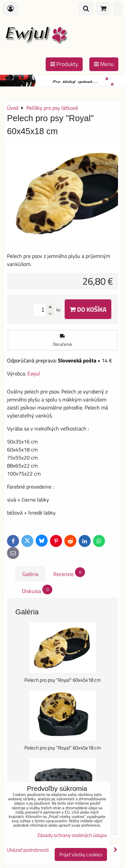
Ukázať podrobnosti (28, 850)
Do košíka (88, 309)
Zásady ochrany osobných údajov (72, 835)
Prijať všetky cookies (81, 854)
